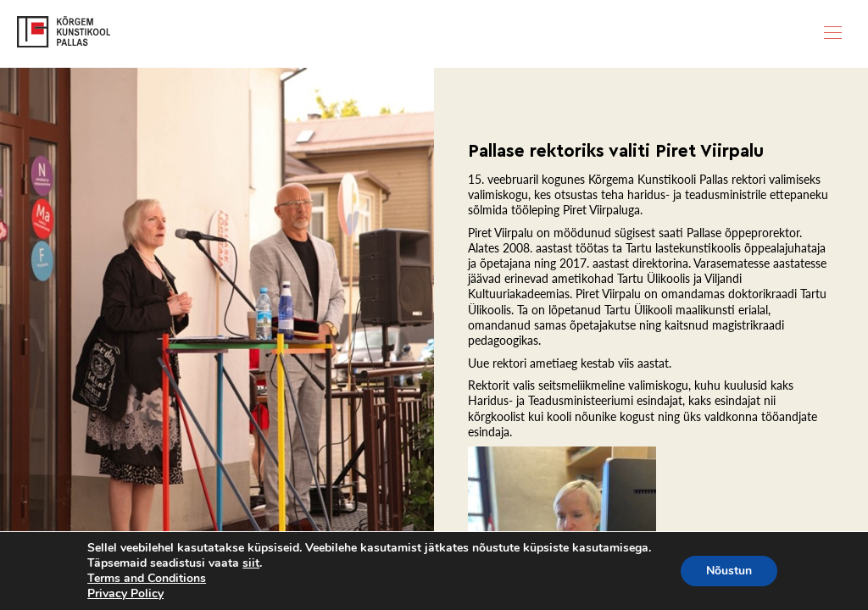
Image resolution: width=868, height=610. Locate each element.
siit (251, 563)
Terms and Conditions (147, 578)
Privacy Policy (125, 593)
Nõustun (729, 571)
